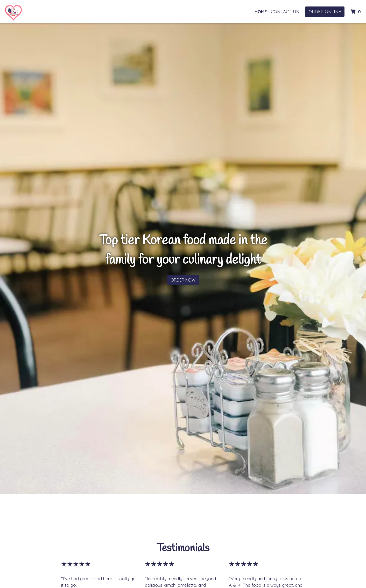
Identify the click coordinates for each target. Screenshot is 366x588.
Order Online (325, 12)
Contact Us (285, 12)
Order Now (183, 280)
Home (261, 12)
